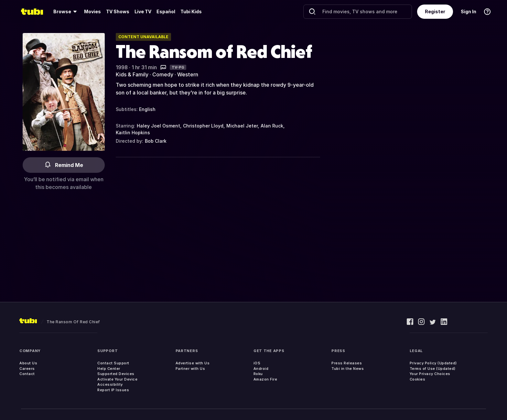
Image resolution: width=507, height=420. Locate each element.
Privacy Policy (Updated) (433, 363)
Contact (27, 374)
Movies (92, 11)
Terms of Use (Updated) (433, 369)
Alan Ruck (272, 126)
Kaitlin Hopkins (133, 133)
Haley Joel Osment (158, 126)
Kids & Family (132, 74)
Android (261, 369)
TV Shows (118, 11)
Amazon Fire (265, 379)
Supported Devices (116, 374)
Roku (258, 374)
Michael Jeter (242, 126)
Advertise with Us (193, 363)
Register (435, 11)
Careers (27, 369)
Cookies (418, 379)
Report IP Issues (113, 390)
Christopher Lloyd (203, 126)
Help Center (109, 369)
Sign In (469, 11)
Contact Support (113, 363)
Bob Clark (156, 141)
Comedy (163, 74)
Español (166, 11)
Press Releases (347, 363)
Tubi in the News (348, 369)
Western (188, 74)
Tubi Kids (191, 11)
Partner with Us (190, 369)
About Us (28, 363)
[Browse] (66, 12)
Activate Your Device (117, 379)
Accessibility (110, 384)
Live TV (143, 11)
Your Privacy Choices (430, 374)
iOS (257, 363)
